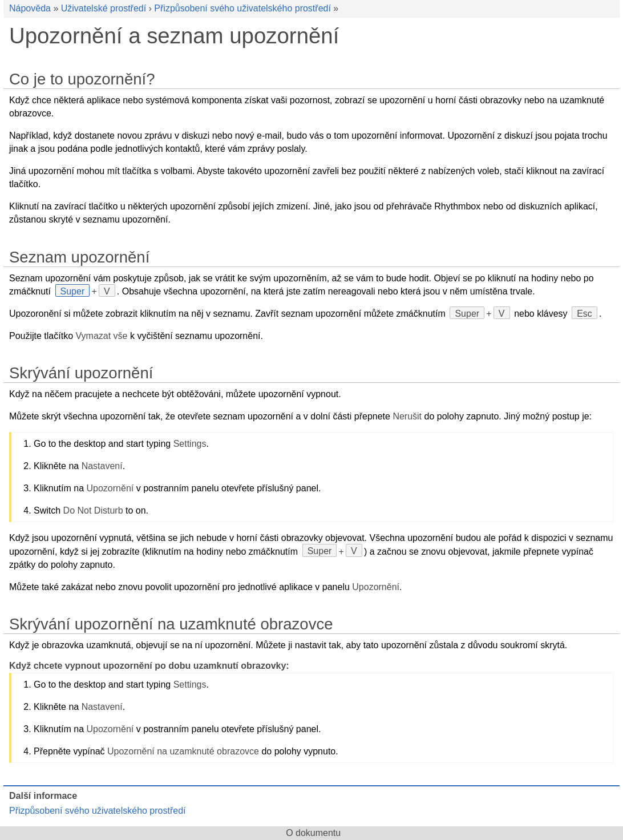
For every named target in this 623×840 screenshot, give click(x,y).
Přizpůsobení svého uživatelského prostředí (242, 8)
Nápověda (30, 8)
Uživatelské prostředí (104, 8)
